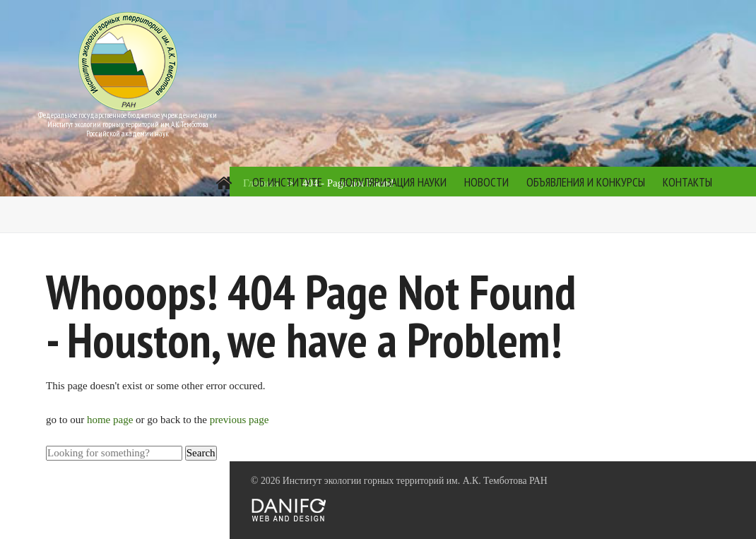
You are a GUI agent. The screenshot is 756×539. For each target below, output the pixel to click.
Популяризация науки (393, 182)
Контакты (687, 182)
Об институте (287, 182)
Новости (486, 182)
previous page (240, 420)
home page (111, 420)
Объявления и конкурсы (586, 182)
